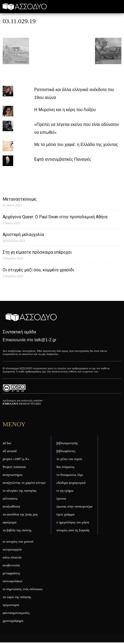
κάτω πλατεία (12, 557)
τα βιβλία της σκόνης (17, 530)
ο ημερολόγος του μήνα (73, 522)
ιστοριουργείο (12, 549)
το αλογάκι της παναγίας (20, 491)
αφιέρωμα (9, 522)
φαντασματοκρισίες (16, 613)
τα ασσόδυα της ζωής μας (20, 514)
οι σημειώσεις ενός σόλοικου (23, 589)
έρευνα (61, 498)
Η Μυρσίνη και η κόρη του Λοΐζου (65, 110)
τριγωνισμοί (11, 605)
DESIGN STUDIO (22, 404)
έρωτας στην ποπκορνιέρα (74, 506)
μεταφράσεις (11, 573)
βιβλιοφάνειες (66, 451)
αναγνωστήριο (13, 475)
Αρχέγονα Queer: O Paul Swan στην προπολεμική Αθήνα (55, 217)
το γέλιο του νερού (69, 459)
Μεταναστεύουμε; (20, 199)
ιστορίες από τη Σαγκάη (73, 530)
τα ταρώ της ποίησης (17, 597)
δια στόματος (66, 467)
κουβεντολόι (11, 565)
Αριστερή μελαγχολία (23, 235)
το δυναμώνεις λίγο (70, 475)
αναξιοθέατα (11, 506)
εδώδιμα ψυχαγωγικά (71, 483)
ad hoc (7, 443)
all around (9, 451)
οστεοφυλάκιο (12, 581)
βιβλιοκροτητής (67, 443)
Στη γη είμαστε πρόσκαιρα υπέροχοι (37, 252)
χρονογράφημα (13, 621)
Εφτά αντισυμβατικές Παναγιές (63, 159)
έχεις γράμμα (65, 514)
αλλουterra (10, 498)
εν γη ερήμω (65, 491)
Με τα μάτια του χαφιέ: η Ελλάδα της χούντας (76, 145)
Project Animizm (14, 467)
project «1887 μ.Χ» (16, 459)
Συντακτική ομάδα (19, 332)
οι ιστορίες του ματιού (18, 541)
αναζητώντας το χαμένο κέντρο (24, 483)
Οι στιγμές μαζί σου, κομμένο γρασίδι (38, 270)
